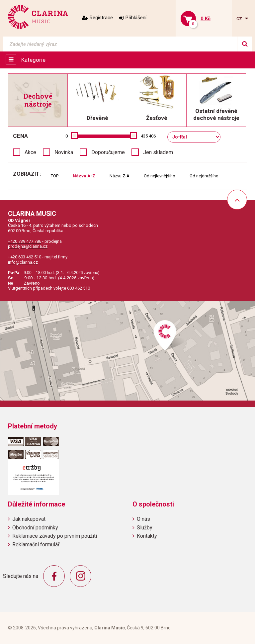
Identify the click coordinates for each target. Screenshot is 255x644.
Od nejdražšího (204, 176)
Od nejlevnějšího (160, 176)
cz (240, 18)
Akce (30, 152)
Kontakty (147, 536)
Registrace (101, 18)
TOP (55, 176)
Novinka (64, 152)
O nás (143, 519)
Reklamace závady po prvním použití (55, 536)
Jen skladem (158, 152)
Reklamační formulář (36, 545)
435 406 (148, 136)
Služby (145, 528)
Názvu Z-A (120, 176)
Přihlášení (136, 18)
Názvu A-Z (84, 176)
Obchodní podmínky (35, 528)
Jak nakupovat (29, 519)
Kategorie (33, 60)
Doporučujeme (108, 152)
